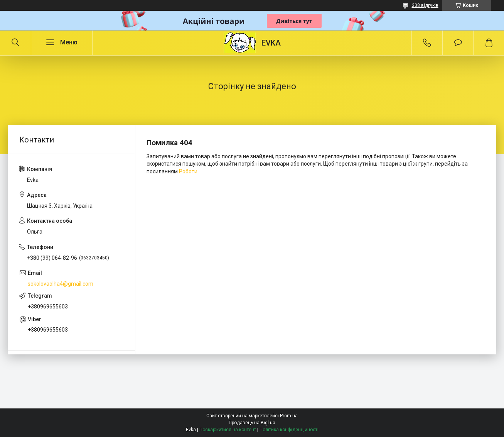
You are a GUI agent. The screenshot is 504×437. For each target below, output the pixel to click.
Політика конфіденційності (289, 430)
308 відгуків (425, 5)
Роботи (188, 171)
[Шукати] (15, 43)
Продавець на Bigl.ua (252, 423)
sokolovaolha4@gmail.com (61, 284)
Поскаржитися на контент (228, 430)
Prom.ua (289, 416)
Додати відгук (458, 43)
